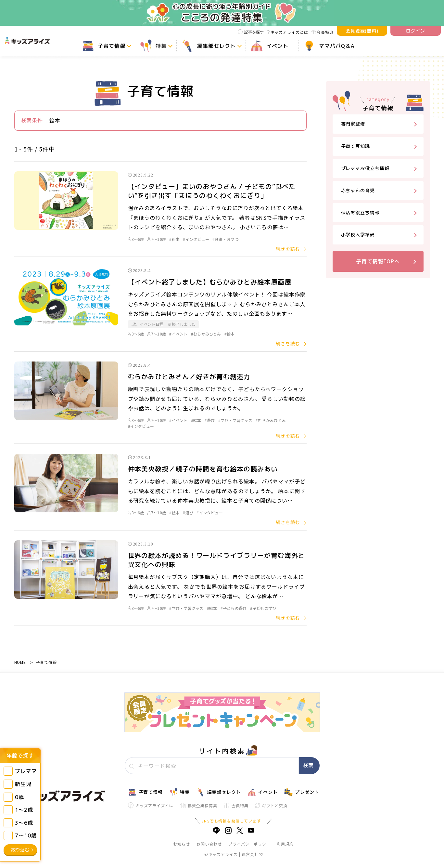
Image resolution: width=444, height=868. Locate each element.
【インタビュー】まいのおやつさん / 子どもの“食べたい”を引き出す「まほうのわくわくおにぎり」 (212, 191)
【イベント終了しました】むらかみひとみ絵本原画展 (210, 282)
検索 (308, 765)
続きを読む (288, 249)
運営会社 (252, 854)
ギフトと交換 (271, 805)
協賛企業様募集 (199, 805)
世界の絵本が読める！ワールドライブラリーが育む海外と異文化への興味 (216, 560)
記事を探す (251, 32)
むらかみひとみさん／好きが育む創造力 (189, 376)
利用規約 (285, 844)
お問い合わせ (209, 844)
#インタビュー (196, 239)
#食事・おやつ (226, 239)
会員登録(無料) (362, 31)
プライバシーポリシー (249, 844)
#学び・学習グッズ (235, 420)
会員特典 (323, 32)
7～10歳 (157, 239)
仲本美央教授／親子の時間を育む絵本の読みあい (203, 469)
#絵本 (174, 239)
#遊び (210, 420)
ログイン (416, 31)
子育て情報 (46, 662)
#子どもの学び (263, 608)
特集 (179, 792)
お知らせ (182, 844)
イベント (263, 792)
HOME (20, 662)
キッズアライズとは (288, 32)
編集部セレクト (219, 792)
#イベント (178, 334)
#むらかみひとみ (206, 334)
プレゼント (302, 792)
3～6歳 (136, 239)
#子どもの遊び (234, 608)
